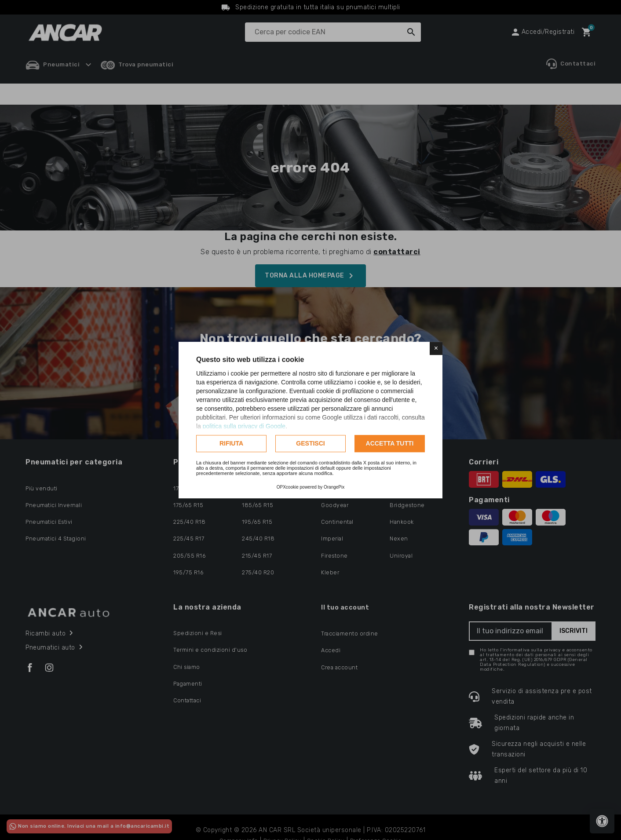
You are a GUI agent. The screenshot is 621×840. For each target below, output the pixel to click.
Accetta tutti (390, 443)
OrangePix (334, 487)
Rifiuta (231, 443)
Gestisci (310, 443)
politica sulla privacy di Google (244, 426)
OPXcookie (288, 487)
